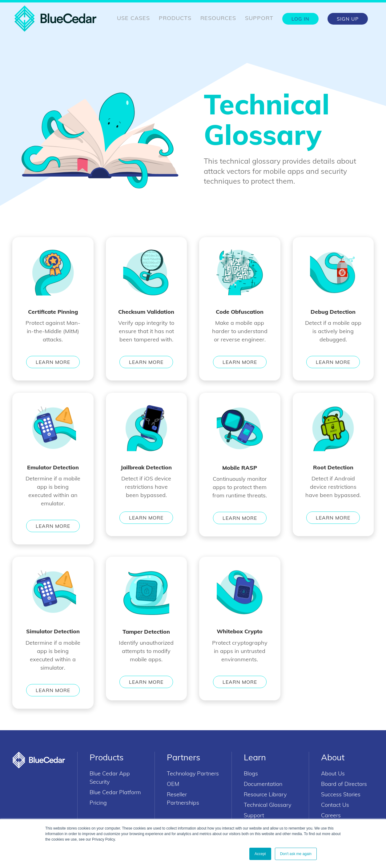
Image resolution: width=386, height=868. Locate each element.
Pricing (98, 803)
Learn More (53, 362)
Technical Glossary (267, 805)
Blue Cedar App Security (110, 778)
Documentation (263, 784)
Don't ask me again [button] (296, 854)
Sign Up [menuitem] (348, 19)
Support (254, 815)
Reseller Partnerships (183, 798)
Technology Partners (193, 773)
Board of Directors (344, 784)
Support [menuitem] (259, 18)
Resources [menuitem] (218, 18)
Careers (331, 815)
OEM (173, 784)
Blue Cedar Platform (115, 792)
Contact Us (335, 805)
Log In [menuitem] (300, 19)
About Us (333, 773)
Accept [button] (260, 854)
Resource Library (265, 794)
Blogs (251, 773)
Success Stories (341, 794)
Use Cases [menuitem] (133, 18)
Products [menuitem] (175, 18)
